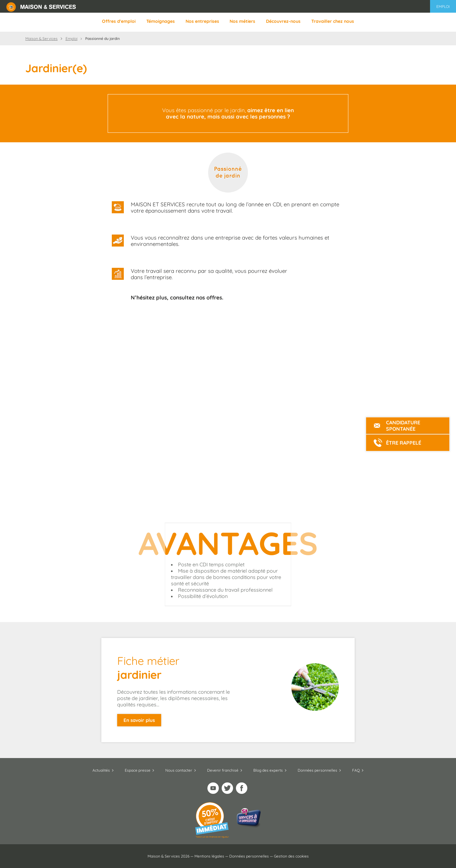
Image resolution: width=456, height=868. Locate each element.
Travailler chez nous (333, 21)
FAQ (356, 770)
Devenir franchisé (223, 770)
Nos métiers (242, 21)
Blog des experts (268, 770)
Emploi (443, 6)
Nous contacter (179, 770)
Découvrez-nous (283, 21)
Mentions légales (209, 856)
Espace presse (138, 770)
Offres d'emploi (119, 21)
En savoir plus (139, 720)
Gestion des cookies (291, 856)
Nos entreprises (202, 21)
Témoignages (161, 21)
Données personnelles (317, 770)
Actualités (101, 770)
